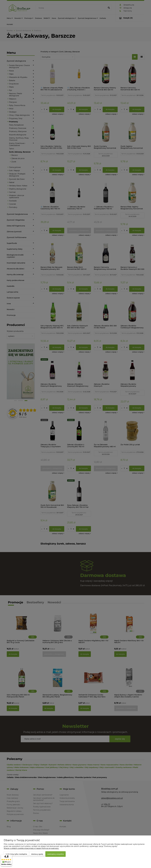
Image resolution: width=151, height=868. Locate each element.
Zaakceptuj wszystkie (56, 854)
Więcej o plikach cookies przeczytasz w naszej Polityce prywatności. (31, 848)
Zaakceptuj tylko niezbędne (16, 854)
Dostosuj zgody (37, 854)
